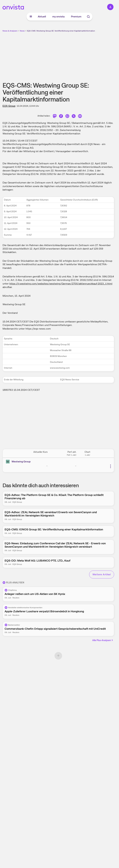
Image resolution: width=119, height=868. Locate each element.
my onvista (58, 17)
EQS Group (9, 106)
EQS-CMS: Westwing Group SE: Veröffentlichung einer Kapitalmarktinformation (61, 31)
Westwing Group (21, 462)
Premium (76, 17)
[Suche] (88, 17)
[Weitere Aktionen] (110, 466)
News (22, 31)
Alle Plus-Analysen (103, 640)
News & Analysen (10, 31)
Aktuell (42, 17)
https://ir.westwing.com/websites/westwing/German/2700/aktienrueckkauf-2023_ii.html (61, 284)
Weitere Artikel (102, 574)
